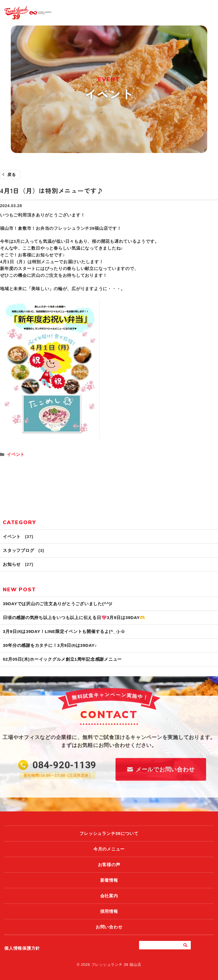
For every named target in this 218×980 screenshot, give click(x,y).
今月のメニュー (109, 849)
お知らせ (12, 564)
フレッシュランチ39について (109, 833)
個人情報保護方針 (22, 948)
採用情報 (109, 911)
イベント (16, 454)
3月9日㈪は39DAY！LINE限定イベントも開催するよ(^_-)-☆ (64, 631)
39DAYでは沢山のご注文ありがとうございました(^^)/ (57, 604)
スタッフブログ (18, 550)
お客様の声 (109, 865)
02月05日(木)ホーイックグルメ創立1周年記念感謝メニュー (62, 659)
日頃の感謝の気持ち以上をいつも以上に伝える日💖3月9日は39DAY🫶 (74, 617)
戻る (12, 175)
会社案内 (109, 896)
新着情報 (109, 880)
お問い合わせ (109, 927)
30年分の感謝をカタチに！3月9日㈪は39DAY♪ (50, 645)
